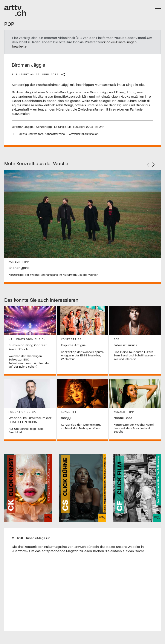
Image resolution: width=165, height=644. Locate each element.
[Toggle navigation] (158, 10)
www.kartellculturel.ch (84, 134)
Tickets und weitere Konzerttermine (41, 134)
